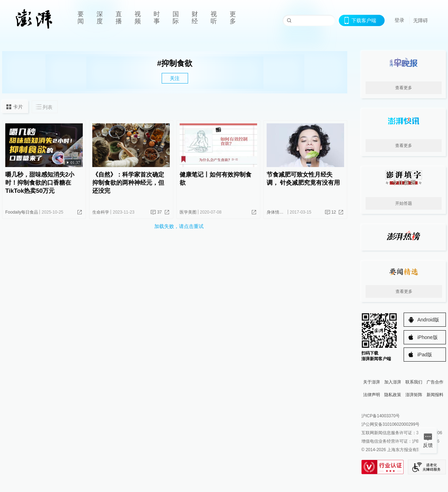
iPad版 (425, 355)
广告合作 (435, 382)
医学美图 (188, 212)
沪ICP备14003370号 (381, 416)
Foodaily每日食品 (22, 212)
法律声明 (372, 395)
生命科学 (101, 212)
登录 (399, 20)
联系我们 (414, 382)
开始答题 (404, 203)
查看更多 (404, 88)
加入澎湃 (393, 382)
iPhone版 (428, 337)
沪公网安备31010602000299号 (390, 424)
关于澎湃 (372, 382)
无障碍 (421, 20)
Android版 (428, 320)
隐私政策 (393, 395)
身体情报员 (277, 212)
